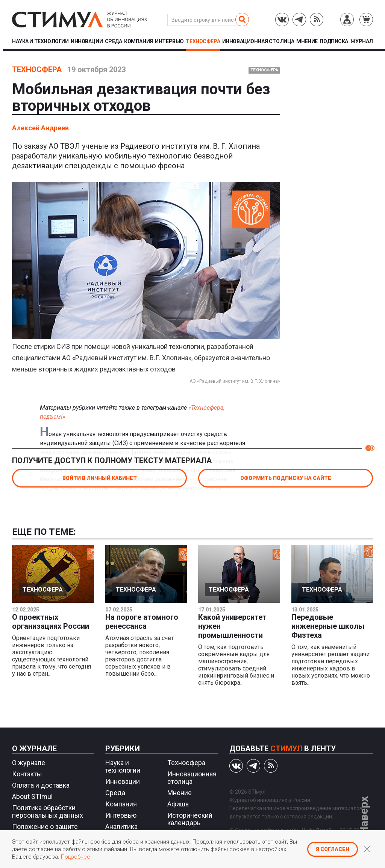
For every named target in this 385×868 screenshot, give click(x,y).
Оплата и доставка (41, 785)
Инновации (87, 42)
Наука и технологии (40, 42)
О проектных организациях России (51, 622)
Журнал (362, 42)
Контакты (27, 774)
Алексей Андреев (40, 128)
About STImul (32, 796)
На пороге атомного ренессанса (142, 622)
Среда (114, 42)
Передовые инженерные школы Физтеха (328, 626)
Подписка (334, 42)
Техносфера (203, 42)
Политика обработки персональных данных (48, 811)
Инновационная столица (258, 42)
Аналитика (121, 826)
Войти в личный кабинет (100, 478)
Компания (139, 42)
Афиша (178, 804)
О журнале (34, 749)
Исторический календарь (190, 819)
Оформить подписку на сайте (286, 478)
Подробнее (76, 857)
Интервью (169, 42)
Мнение (307, 42)
